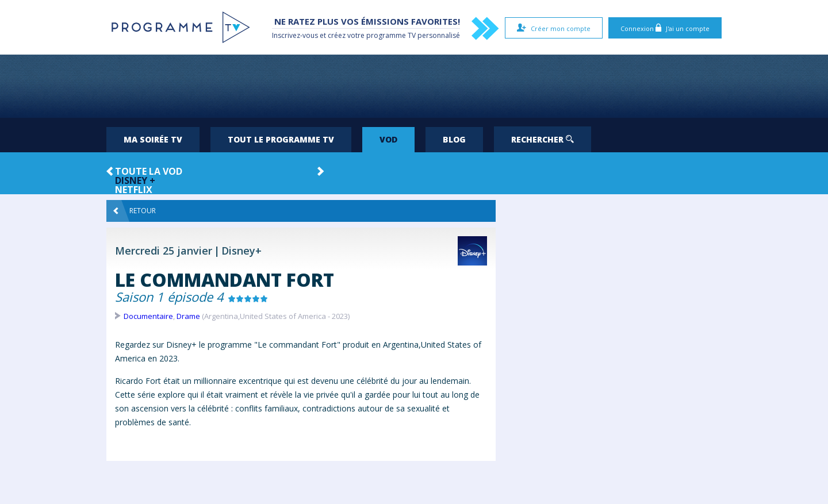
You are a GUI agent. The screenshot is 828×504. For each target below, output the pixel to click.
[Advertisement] (414, 86)
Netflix (134, 190)
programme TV (391, 35)
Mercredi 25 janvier (164, 251)
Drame (188, 316)
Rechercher (543, 139)
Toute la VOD (149, 171)
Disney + (135, 180)
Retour (135, 211)
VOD (388, 139)
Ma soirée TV (153, 139)
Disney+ (241, 251)
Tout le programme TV (281, 139)
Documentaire (148, 316)
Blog (454, 139)
